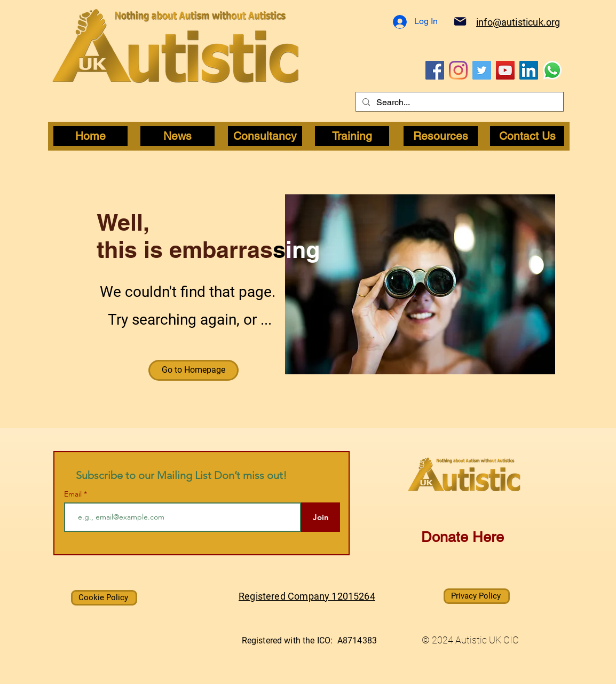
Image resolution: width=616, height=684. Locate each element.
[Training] (352, 136)
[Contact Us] (527, 136)
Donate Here (463, 537)
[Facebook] (435, 70)
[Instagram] (458, 70)
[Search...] (459, 103)
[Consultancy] (265, 136)
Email (74, 494)
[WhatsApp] (552, 70)
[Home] (90, 136)
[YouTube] (505, 70)
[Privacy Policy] (477, 596)
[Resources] (441, 136)
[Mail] (460, 21)
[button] (194, 370)
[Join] (321, 517)
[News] (177, 136)
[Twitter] (482, 70)
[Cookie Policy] (104, 598)
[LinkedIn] (529, 70)
